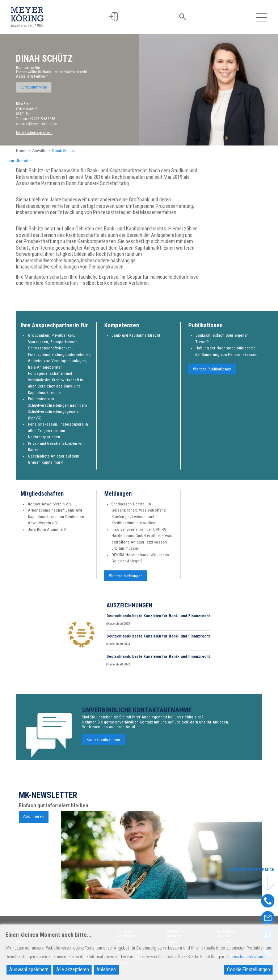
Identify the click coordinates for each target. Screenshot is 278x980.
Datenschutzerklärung (245, 957)
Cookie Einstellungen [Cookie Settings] (248, 969)
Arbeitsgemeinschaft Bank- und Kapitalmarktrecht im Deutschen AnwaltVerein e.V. (56, 521)
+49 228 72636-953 (42, 119)
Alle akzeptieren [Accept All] (73, 969)
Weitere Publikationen (212, 374)
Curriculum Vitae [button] (34, 87)
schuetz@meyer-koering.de (37, 124)
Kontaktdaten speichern (34, 133)
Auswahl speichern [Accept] (29, 969)
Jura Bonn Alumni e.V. (47, 534)
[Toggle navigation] (262, 17)
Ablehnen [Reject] (106, 969)
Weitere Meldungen (126, 580)
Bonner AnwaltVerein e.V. (50, 509)
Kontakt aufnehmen (103, 744)
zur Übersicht (21, 161)
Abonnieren (33, 821)
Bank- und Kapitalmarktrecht (136, 340)
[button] (113, 17)
